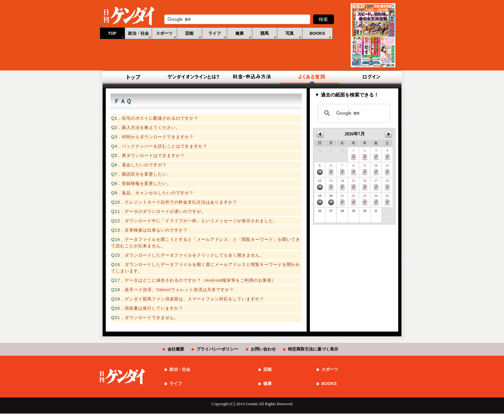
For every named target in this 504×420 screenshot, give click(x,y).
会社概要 (176, 349)
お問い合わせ (263, 349)
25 (387, 200)
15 (354, 184)
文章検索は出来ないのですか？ (156, 230)
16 (365, 184)
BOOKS (317, 33)
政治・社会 (138, 33)
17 (376, 184)
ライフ (215, 33)
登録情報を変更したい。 (147, 183)
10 (376, 169)
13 (331, 184)
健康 (239, 33)
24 (376, 200)
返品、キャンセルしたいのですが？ (158, 193)
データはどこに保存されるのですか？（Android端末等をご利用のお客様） (201, 280)
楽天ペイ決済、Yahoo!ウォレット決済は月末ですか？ (179, 290)
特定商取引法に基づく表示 (313, 349)
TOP (112, 33)
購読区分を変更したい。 (147, 174)
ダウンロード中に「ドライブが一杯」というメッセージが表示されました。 (201, 221)
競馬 (265, 33)
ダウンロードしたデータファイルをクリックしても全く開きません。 (194, 255)
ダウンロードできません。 (152, 318)
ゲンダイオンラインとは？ (193, 77)
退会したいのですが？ (144, 165)
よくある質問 (311, 77)
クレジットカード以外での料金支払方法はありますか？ (181, 202)
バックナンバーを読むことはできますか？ (165, 146)
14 (342, 184)
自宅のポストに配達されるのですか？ (160, 118)
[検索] (353, 113)
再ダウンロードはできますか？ (153, 155)
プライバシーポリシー (217, 349)
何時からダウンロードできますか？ (158, 137)
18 (387, 184)
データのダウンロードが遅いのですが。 (165, 211)
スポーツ (164, 33)
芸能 (189, 33)
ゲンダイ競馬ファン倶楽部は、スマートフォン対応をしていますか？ (194, 299)
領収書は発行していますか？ (154, 308)
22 (354, 200)
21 (342, 200)
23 (365, 200)
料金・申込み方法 (252, 77)
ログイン (370, 77)
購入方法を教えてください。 (151, 128)
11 (387, 169)
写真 (290, 33)
